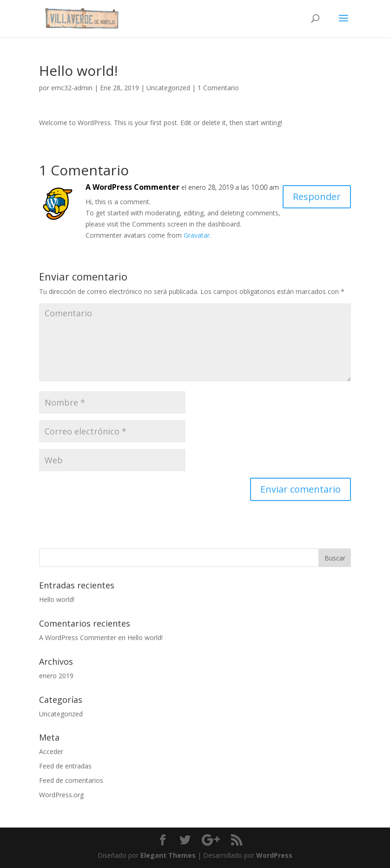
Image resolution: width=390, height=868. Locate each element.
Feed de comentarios (71, 780)
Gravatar (197, 235)
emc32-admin (72, 88)
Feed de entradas (65, 766)
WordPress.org (61, 795)
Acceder (51, 751)
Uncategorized (168, 88)
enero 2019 (56, 676)
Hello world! (57, 599)
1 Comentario (218, 88)
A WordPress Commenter (132, 187)
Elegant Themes (168, 855)
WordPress (274, 855)
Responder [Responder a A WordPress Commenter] (317, 197)
